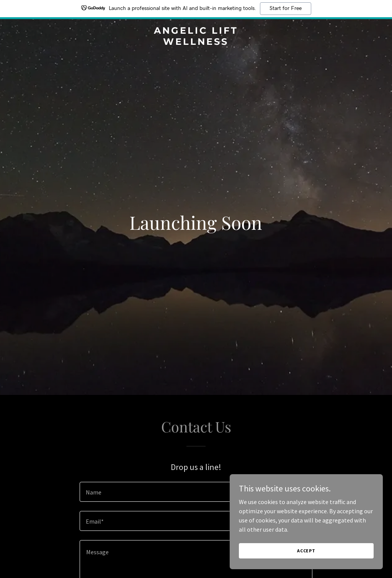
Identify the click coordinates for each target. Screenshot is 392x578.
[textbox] (196, 492)
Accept (306, 551)
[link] (196, 43)
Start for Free (286, 8)
